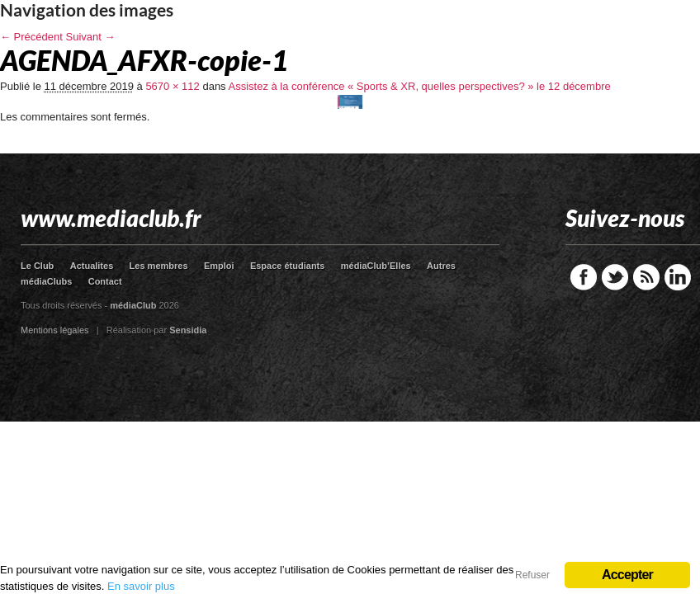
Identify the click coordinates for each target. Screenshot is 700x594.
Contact (105, 281)
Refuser (532, 575)
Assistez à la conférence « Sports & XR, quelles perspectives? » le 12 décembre (420, 86)
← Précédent (31, 37)
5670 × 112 (172, 86)
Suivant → (91, 37)
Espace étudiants (287, 266)
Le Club (37, 266)
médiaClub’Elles (376, 266)
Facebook (584, 277)
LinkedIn (678, 277)
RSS (646, 277)
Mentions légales (55, 330)
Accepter (627, 575)
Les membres (159, 266)
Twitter (615, 277)
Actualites (92, 266)
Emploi (219, 266)
